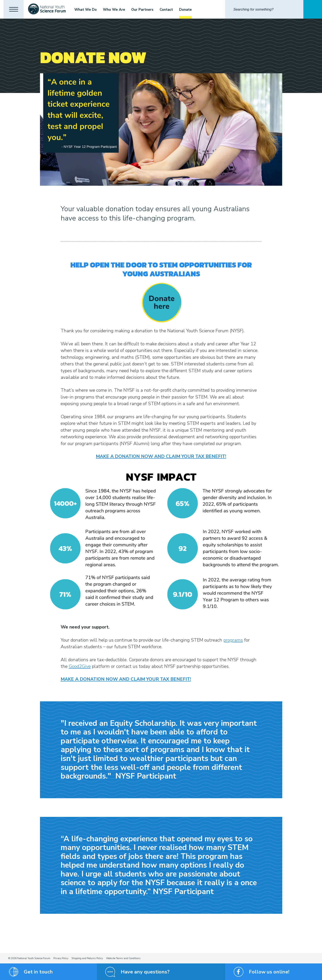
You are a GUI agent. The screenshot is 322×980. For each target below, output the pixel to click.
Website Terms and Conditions (123, 958)
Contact (168, 10)
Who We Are (115, 10)
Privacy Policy (61, 958)
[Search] (264, 9)
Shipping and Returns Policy (87, 958)
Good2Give (80, 666)
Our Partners (144, 10)
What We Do (87, 10)
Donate (187, 10)
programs (233, 640)
